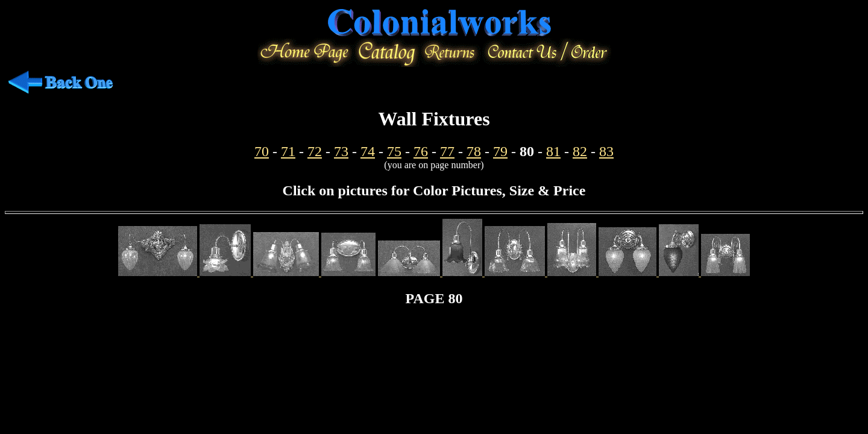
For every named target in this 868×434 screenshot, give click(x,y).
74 (368, 151)
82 (580, 151)
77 (447, 151)
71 (288, 151)
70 (262, 151)
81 (553, 151)
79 (500, 151)
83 (606, 151)
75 (394, 151)
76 (421, 151)
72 (315, 151)
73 (341, 151)
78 (474, 151)
